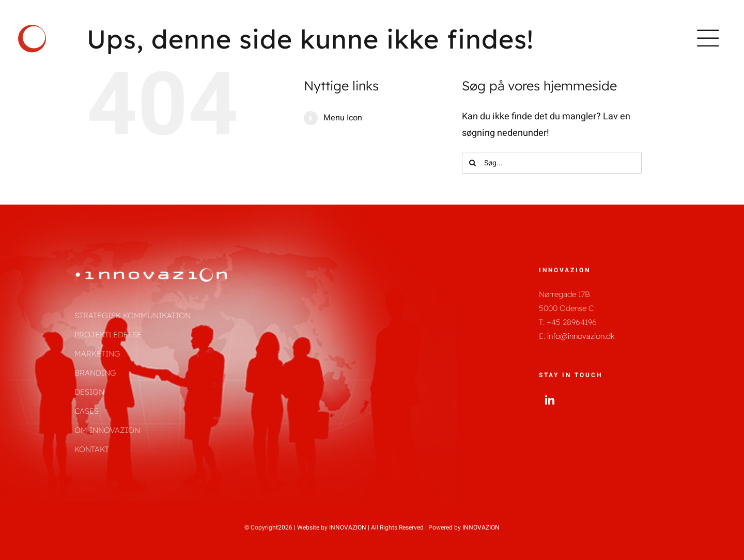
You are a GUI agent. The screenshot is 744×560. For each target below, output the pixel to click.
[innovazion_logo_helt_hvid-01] (152, 271)
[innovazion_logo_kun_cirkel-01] (32, 26)
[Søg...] (552, 163)
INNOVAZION (348, 527)
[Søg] (473, 163)
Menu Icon (343, 118)
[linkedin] (550, 400)
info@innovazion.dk (581, 336)
